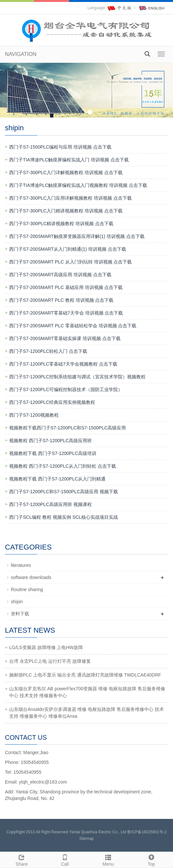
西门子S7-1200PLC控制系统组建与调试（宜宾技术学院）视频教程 (77, 377)
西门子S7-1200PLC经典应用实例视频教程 (52, 402)
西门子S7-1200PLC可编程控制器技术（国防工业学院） (66, 389)
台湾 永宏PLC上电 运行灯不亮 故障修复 (50, 661)
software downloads (31, 577)
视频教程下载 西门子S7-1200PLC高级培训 (53, 453)
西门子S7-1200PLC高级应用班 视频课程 (50, 504)
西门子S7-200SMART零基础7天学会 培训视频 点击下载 (66, 313)
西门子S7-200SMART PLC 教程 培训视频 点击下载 (61, 300)
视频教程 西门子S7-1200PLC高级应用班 (50, 441)
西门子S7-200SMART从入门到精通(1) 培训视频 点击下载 (68, 249)
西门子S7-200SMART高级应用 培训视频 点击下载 (60, 275)
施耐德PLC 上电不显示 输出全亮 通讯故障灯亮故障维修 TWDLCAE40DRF (85, 675)
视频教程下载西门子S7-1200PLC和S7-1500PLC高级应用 (67, 428)
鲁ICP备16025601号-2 (147, 832)
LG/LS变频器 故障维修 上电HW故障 (46, 647)
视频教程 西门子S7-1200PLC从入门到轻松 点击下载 (63, 466)
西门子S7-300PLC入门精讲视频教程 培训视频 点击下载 (66, 211)
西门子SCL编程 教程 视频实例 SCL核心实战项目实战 (64, 517)
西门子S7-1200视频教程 (34, 415)
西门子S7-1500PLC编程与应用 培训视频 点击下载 (60, 147)
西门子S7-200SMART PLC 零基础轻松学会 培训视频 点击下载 (73, 326)
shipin (17, 602)
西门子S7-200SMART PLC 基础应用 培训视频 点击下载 (66, 287)
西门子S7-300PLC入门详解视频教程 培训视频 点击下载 (66, 172)
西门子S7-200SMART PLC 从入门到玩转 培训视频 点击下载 (70, 262)
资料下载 (20, 614)
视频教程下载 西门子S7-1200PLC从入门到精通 (57, 479)
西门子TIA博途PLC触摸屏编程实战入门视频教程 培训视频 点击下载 (78, 185)
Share (22, 859)
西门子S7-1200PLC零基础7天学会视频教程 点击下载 (63, 364)
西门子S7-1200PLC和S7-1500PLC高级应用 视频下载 (64, 492)
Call (65, 859)
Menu (108, 859)
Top (151, 859)
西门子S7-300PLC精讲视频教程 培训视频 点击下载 (61, 224)
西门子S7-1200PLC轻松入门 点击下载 (48, 351)
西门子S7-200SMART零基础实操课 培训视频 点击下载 (65, 338)
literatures (21, 565)
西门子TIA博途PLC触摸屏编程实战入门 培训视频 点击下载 (69, 160)
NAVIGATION (21, 54)
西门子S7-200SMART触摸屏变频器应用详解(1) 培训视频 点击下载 (77, 236)
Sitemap (86, 839)
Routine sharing (27, 589)
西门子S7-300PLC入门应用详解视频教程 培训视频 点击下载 (70, 198)
